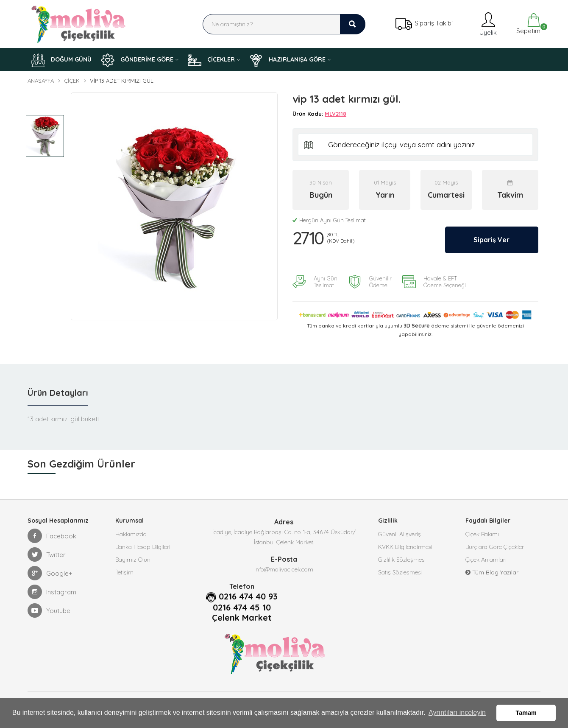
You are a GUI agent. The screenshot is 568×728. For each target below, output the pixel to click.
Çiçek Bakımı (482, 534)
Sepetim (528, 24)
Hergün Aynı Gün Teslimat (329, 220)
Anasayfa (41, 81)
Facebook (52, 535)
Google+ (50, 573)
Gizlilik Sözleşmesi (402, 559)
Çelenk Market (242, 617)
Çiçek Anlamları (486, 559)
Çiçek (72, 81)
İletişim (124, 572)
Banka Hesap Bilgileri (143, 546)
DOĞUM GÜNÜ (61, 60)
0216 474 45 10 (242, 607)
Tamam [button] (526, 713)
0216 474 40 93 (248, 596)
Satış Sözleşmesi (400, 572)
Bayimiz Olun (133, 559)
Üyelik (487, 24)
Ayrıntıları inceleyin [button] (457, 713)
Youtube (49, 610)
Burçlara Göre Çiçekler (495, 546)
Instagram (52, 591)
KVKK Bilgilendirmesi (405, 546)
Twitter (47, 554)
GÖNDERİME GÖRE (137, 60)
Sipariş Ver (491, 239)
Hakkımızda (131, 534)
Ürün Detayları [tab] (58, 392)
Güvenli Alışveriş (400, 534)
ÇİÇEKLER (211, 60)
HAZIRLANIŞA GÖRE (287, 60)
